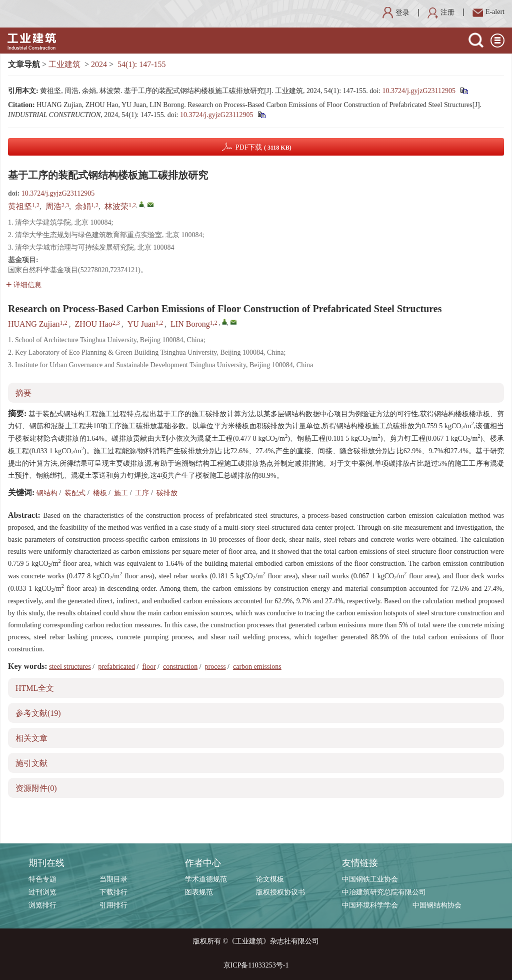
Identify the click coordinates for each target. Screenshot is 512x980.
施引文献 (31, 763)
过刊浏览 (42, 892)
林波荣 (116, 206)
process (215, 667)
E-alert (488, 12)
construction (180, 667)
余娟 (83, 206)
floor (149, 667)
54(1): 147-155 (141, 64)
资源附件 (36, 788)
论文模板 (270, 879)
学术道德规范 (206, 879)
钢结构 (47, 493)
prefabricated (116, 667)
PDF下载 (263, 147)
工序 (142, 493)
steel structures (70, 667)
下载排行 (113, 892)
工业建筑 (64, 64)
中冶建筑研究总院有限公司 (384, 892)
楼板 (100, 493)
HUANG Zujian (34, 324)
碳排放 (167, 493)
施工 (121, 493)
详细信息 (24, 285)
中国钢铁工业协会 (370, 879)
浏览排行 (42, 905)
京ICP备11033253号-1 (256, 965)
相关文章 (31, 738)
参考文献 (38, 713)
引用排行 (113, 905)
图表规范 (199, 892)
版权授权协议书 (280, 892)
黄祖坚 (20, 206)
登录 (396, 13)
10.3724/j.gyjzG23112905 (419, 91)
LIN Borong (190, 324)
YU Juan (141, 324)
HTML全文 (35, 688)
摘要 (23, 393)
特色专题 (42, 879)
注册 (441, 12)
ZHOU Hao (94, 324)
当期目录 (113, 879)
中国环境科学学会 (370, 905)
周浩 (53, 206)
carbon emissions (257, 667)
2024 (99, 64)
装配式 (75, 493)
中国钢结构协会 (437, 905)
